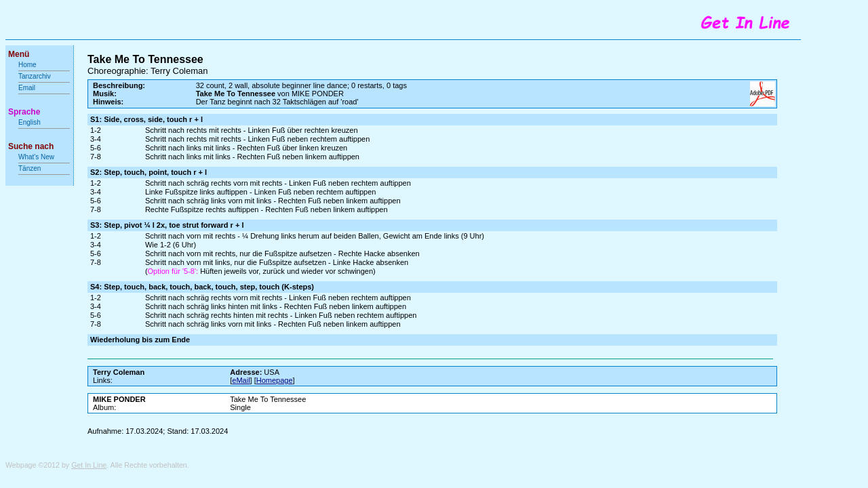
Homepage (275, 380)
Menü (19, 54)
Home (27, 65)
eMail (241, 380)
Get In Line (89, 465)
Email (27, 88)
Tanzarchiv (35, 76)
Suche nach (31, 146)
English (29, 122)
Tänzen (29, 168)
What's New (37, 157)
